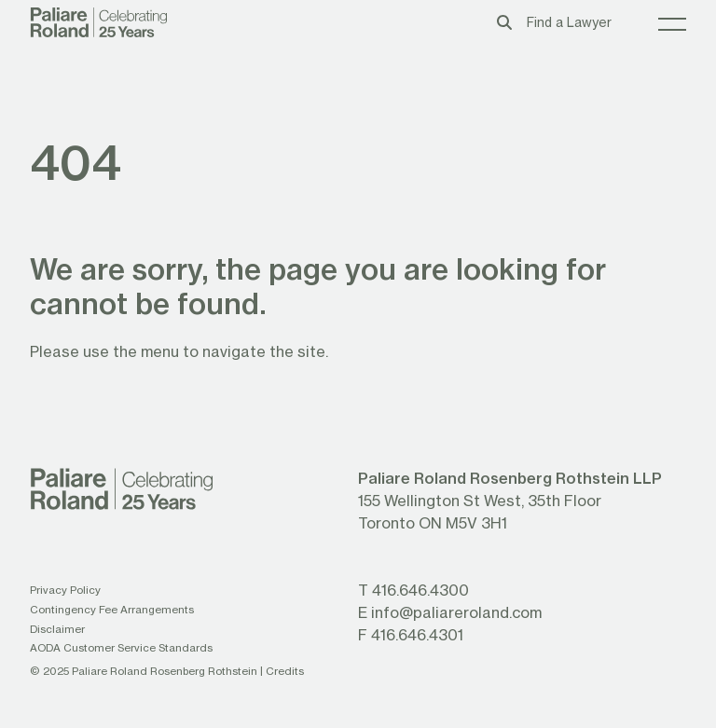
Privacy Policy (65, 590)
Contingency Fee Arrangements (112, 609)
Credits (285, 671)
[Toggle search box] (504, 22)
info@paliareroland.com (456, 612)
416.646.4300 (420, 590)
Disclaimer (57, 629)
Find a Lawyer (569, 22)
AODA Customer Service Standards (121, 647)
